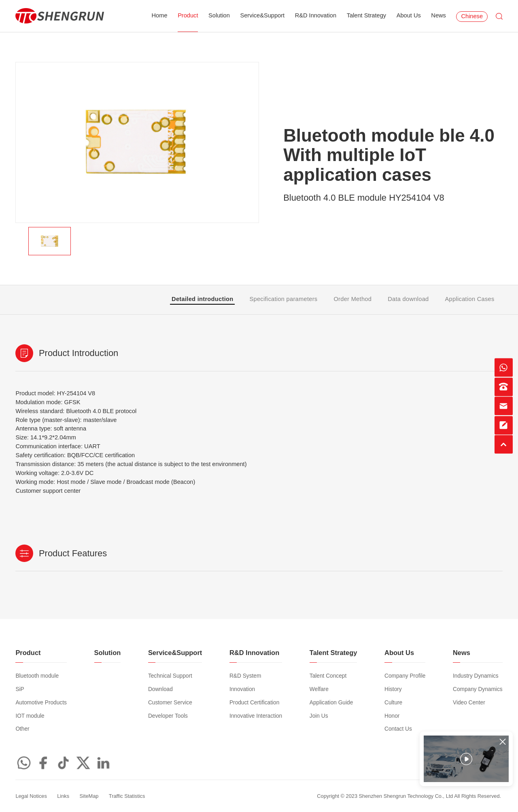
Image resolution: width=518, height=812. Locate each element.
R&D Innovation (316, 15)
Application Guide (331, 703)
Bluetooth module (37, 676)
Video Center (469, 703)
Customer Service (170, 703)
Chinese (472, 16)
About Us (409, 15)
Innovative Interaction (256, 716)
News (438, 15)
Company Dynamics (478, 689)
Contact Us (398, 729)
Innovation (242, 689)
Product (188, 15)
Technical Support (170, 676)
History (393, 689)
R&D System (245, 676)
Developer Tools (168, 716)
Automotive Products (41, 703)
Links (63, 796)
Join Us (319, 716)
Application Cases (470, 299)
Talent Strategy (366, 15)
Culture (393, 703)
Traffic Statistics (127, 796)
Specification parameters (283, 299)
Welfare (319, 689)
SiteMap (89, 796)
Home (160, 15)
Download (160, 689)
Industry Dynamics (476, 676)
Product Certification (254, 703)
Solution (219, 15)
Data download (408, 299)
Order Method (352, 299)
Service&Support (262, 15)
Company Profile (405, 676)
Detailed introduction (202, 299)
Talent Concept (328, 676)
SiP (20, 689)
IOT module (30, 716)
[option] (137, 142)
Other (22, 729)
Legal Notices (31, 796)
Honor (392, 716)
